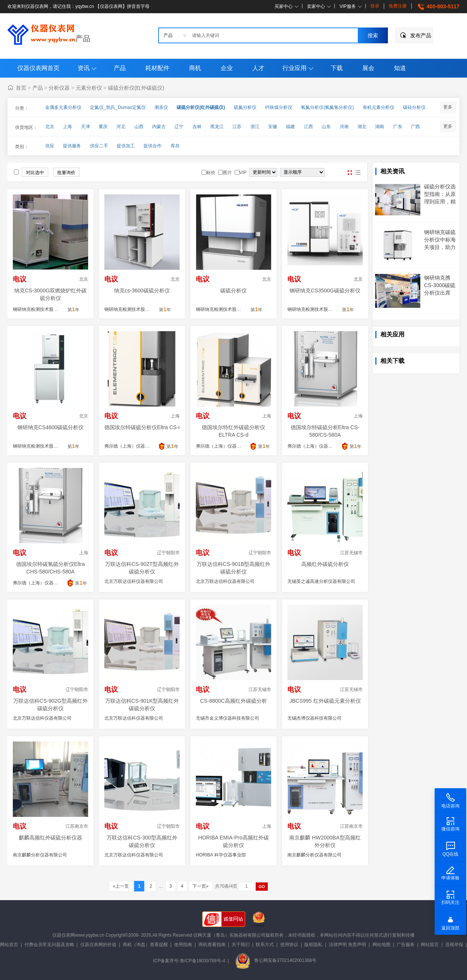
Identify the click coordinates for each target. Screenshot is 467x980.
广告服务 (406, 945)
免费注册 (398, 6)
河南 (344, 127)
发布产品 (421, 35)
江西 (308, 127)
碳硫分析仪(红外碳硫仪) (136, 88)
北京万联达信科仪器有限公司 (134, 581)
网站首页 (9, 945)
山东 (326, 127)
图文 (357, 173)
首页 (21, 88)
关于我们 (241, 945)
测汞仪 (161, 107)
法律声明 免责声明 (347, 945)
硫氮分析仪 (245, 107)
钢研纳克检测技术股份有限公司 (44, 309)
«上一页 (121, 886)
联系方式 (265, 945)
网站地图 (382, 945)
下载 (337, 68)
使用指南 (183, 945)
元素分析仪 (89, 88)
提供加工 (126, 146)
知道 (400, 68)
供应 (50, 146)
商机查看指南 (212, 945)
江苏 (237, 127)
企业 (227, 68)
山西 (139, 127)
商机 (195, 68)
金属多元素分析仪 (63, 107)
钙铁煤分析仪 (279, 107)
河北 (121, 127)
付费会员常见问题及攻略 (49, 945)
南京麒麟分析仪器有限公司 (40, 855)
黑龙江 (217, 127)
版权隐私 (313, 945)
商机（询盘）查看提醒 (145, 945)
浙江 (255, 127)
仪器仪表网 (64, 935)
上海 (67, 127)
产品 (83, 38)
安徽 (273, 127)
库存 (175, 146)
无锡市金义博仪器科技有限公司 (227, 718)
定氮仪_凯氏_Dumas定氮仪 (118, 107)
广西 (415, 127)
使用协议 (289, 945)
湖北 (362, 127)
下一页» (201, 886)
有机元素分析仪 (378, 107)
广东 (398, 127)
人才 (258, 68)
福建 (290, 127)
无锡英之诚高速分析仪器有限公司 (321, 581)
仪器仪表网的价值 (98, 945)
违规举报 (454, 945)
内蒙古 (159, 127)
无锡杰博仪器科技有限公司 (314, 718)
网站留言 (430, 945)
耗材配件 (157, 68)
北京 (50, 127)
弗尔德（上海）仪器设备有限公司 (138, 446)
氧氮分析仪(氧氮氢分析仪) (327, 107)
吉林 (197, 127)
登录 (375, 6)
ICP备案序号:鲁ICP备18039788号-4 (189, 960)
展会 (368, 68)
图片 (350, 173)
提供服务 (72, 146)
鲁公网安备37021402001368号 (276, 960)
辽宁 (179, 127)
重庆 (103, 127)
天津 (85, 127)
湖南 (380, 127)
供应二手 (99, 146)
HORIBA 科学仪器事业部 (221, 855)
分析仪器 (59, 88)
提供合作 (153, 146)
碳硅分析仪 (414, 107)
